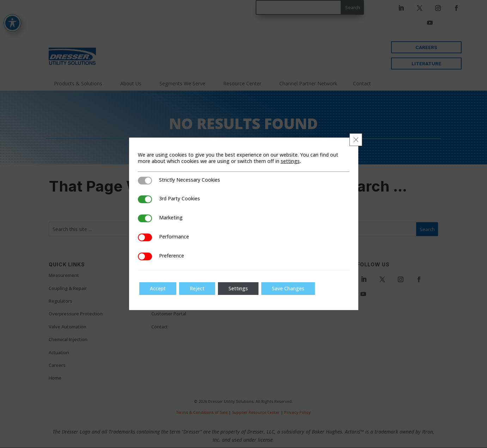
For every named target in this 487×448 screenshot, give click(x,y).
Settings (238, 288)
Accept (158, 288)
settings (290, 161)
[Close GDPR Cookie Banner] (356, 140)
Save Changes (288, 288)
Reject (197, 288)
